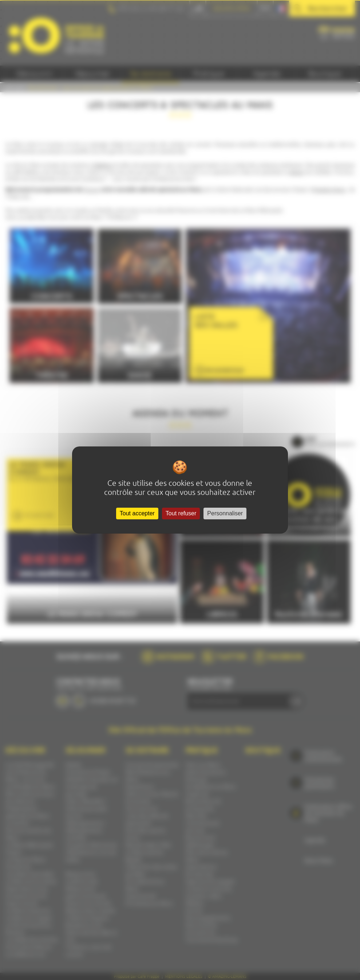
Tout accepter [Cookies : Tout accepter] (137, 513)
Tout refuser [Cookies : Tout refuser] (181, 513)
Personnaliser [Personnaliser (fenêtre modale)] (225, 513)
